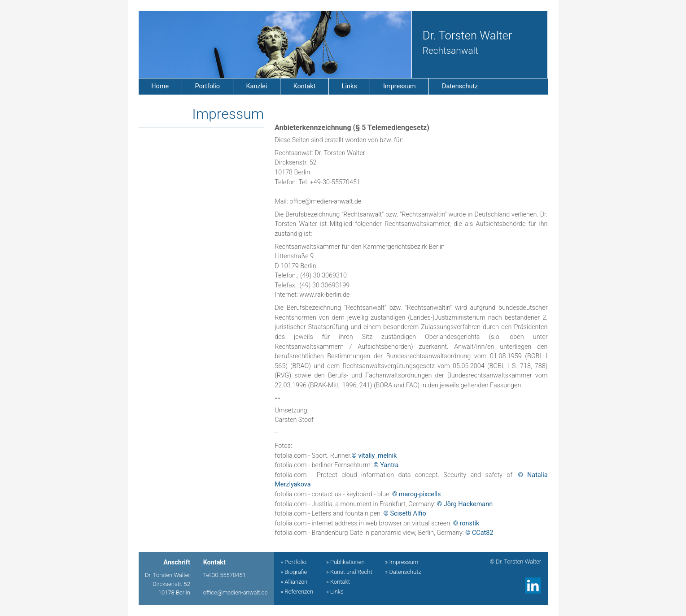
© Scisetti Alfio (405, 514)
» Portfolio (293, 562)
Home (160, 86)
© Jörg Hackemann (465, 504)
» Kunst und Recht (349, 572)
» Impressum (402, 562)
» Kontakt (338, 582)
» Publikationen (345, 562)
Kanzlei (257, 86)
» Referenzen (297, 592)
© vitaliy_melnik (374, 456)
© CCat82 (479, 533)
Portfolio (208, 86)
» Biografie (294, 572)
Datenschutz (460, 86)
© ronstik (466, 523)
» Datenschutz (403, 572)
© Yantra (386, 465)
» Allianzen (294, 582)
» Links (335, 592)
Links (350, 86)
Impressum (399, 86)
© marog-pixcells (417, 494)
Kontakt (305, 86)
